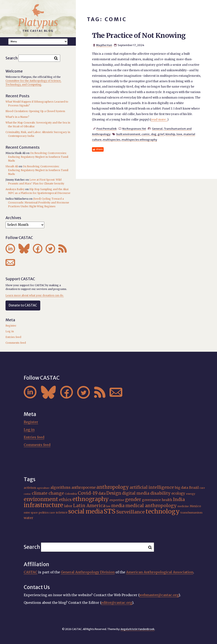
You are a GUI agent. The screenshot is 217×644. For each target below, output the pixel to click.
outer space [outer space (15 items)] (31, 513)
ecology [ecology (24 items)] (178, 494)
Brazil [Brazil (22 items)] (194, 488)
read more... (159, 120)
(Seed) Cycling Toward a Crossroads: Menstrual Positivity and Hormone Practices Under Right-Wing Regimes (39, 203)
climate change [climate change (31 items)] (48, 493)
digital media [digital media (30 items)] (136, 493)
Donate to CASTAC (23, 305)
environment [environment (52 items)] (41, 499)
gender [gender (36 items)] (133, 499)
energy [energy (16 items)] (191, 494)
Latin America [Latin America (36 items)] (89, 506)
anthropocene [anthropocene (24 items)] (83, 488)
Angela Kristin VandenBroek (138, 629)
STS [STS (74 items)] (110, 511)
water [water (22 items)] (29, 518)
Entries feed (13, 337)
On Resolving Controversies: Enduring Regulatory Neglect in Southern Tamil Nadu (38, 157)
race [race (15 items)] (52, 513)
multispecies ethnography (139, 140)
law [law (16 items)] (108, 506)
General (157, 129)
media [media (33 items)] (118, 506)
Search (12, 58)
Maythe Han (104, 45)
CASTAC (31, 572)
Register (11, 326)
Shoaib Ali (12, 166)
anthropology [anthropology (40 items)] (113, 487)
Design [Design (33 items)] (114, 493)
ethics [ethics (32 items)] (65, 500)
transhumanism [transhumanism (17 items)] (191, 512)
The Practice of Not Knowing (139, 36)
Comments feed (16, 343)
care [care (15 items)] (202, 488)
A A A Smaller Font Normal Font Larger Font (38, 42)
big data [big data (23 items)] (182, 487)
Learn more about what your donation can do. (35, 295)
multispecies (112, 140)
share (99, 149)
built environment (128, 134)
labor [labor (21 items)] (68, 506)
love (179, 134)
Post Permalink (106, 129)
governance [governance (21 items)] (151, 500)
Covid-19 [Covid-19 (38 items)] (88, 493)
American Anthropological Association (160, 572)
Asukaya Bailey (15, 189)
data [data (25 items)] (102, 493)
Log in (10, 331)
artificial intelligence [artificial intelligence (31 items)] (152, 487)
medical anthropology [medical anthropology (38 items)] (151, 506)
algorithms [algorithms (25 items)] (61, 487)
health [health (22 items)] (167, 500)
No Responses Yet (134, 129)
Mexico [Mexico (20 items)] (195, 506)
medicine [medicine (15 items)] (183, 506)
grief (161, 134)
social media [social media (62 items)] (86, 511)
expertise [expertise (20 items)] (117, 500)
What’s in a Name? (17, 117)
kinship (170, 134)
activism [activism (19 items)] (30, 488)
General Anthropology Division (88, 572)
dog (154, 134)
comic (146, 134)
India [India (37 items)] (179, 499)
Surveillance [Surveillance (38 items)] (131, 512)
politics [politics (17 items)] (44, 512)
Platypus (38, 22)
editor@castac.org (117, 603)
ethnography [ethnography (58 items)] (91, 499)
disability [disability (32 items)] (160, 493)
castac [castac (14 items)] (27, 494)
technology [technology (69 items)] (163, 511)
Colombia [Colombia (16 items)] (71, 494)
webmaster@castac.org (159, 595)
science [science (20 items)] (62, 512)
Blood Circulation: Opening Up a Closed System (35, 111)
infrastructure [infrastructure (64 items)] (43, 505)
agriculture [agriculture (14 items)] (43, 488)
